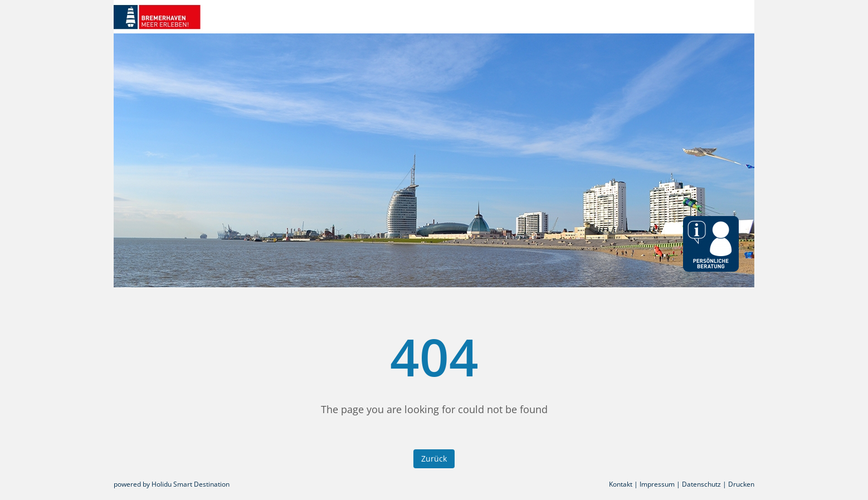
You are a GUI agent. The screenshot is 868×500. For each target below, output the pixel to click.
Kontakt (621, 484)
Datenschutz (701, 484)
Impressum (657, 484)
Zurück (434, 459)
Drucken (741, 484)
